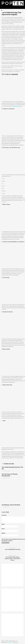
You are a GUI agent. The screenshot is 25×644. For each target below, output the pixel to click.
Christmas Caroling (16, 106)
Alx (18, 643)
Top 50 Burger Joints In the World (11, 505)
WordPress (9, 643)
